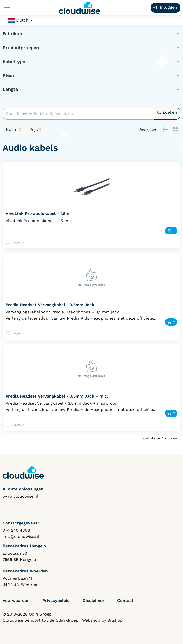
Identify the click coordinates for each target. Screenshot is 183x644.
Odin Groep (67, 620)
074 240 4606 (16, 530)
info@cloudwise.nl (21, 536)
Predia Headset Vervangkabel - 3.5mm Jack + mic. (57, 396)
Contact (125, 601)
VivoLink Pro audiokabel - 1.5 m (38, 214)
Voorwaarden (16, 601)
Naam (14, 130)
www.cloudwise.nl (20, 496)
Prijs (36, 130)
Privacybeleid (56, 601)
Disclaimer (93, 601)
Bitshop (115, 620)
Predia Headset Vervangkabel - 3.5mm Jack (50, 305)
